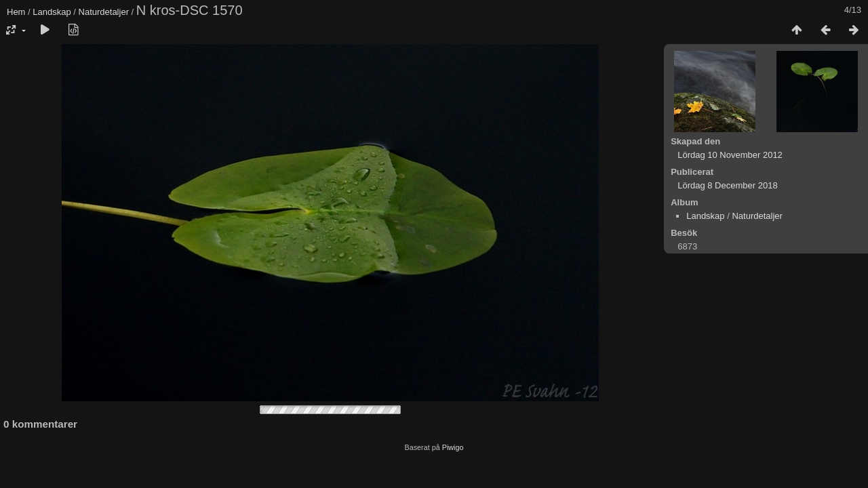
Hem (16, 12)
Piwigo (453, 447)
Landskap (52, 12)
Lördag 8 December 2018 (727, 185)
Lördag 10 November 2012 (730, 155)
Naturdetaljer (104, 12)
